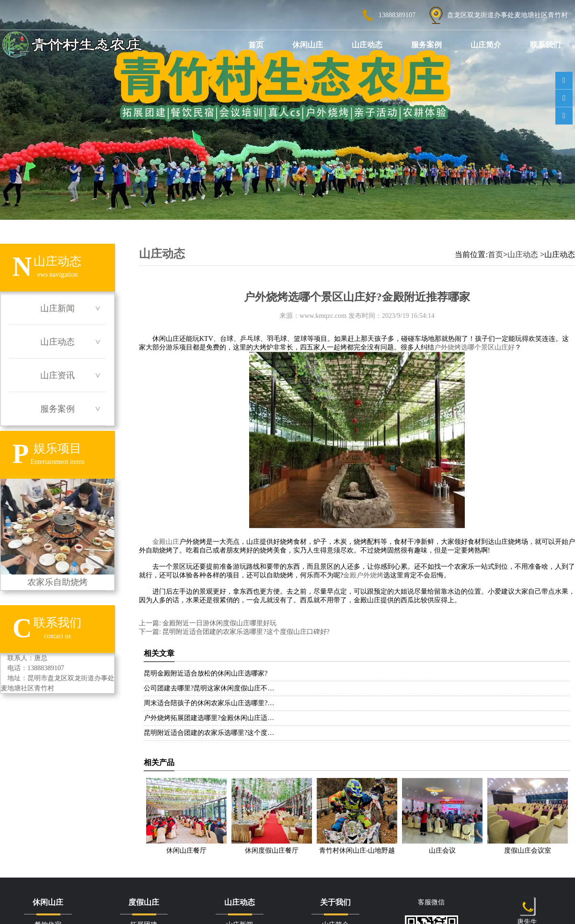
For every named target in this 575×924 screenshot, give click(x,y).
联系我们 (545, 45)
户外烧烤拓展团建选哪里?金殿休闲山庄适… (209, 718)
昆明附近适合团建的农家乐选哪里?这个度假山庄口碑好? (245, 632)
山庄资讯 (57, 375)
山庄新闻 (57, 308)
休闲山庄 (308, 45)
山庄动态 (367, 45)
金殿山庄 (166, 542)
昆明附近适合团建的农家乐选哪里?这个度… (209, 733)
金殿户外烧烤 (363, 575)
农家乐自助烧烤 (57, 533)
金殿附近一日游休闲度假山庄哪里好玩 (219, 623)
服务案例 (426, 45)
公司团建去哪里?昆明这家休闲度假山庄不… (209, 688)
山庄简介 (486, 45)
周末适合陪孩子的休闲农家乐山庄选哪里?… (209, 703)
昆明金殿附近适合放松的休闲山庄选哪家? (206, 673)
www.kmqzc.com (323, 316)
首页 (256, 45)
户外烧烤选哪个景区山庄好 (474, 347)
